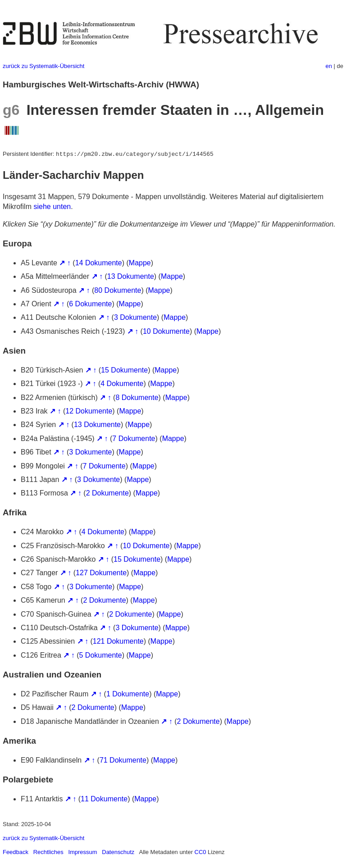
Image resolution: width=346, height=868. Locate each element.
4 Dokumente (122, 384)
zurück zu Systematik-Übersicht (43, 66)
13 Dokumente (131, 276)
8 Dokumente (137, 398)
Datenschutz (118, 852)
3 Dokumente (135, 317)
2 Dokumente (107, 493)
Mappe (140, 263)
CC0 (200, 852)
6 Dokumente (90, 304)
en (329, 66)
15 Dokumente (124, 370)
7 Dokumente (134, 439)
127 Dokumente (101, 573)
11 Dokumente (104, 799)
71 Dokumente (123, 760)
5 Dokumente (101, 655)
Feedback (16, 852)
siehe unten (52, 207)
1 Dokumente (128, 694)
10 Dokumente (166, 331)
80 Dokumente (118, 290)
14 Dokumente (99, 263)
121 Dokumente (118, 641)
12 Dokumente (89, 411)
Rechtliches (48, 852)
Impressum (82, 852)
